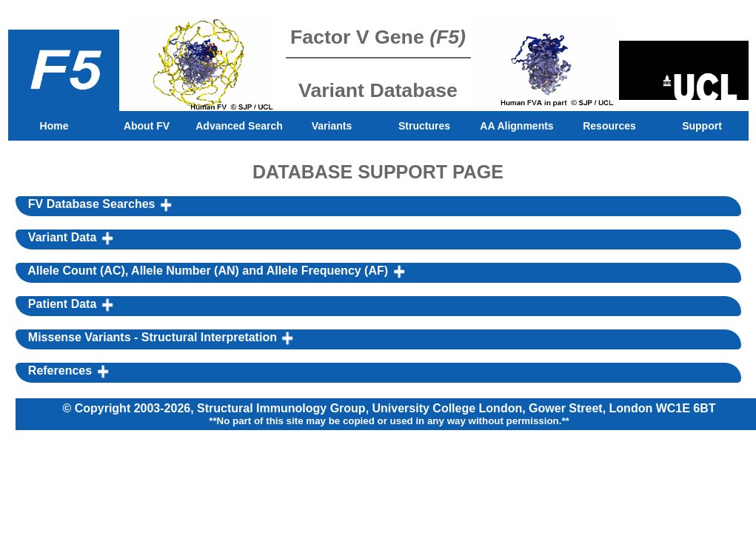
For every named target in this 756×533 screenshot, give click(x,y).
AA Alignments (516, 126)
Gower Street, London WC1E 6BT (622, 408)
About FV (147, 126)
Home (54, 126)
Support (702, 126)
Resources (609, 126)
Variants (332, 126)
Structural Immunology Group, (284, 408)
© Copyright (98, 408)
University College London (448, 408)
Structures (424, 126)
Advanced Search (239, 126)
